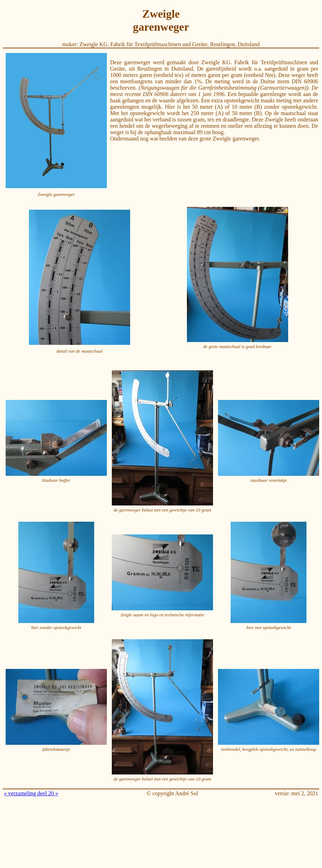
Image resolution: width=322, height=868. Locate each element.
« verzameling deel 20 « (31, 793)
